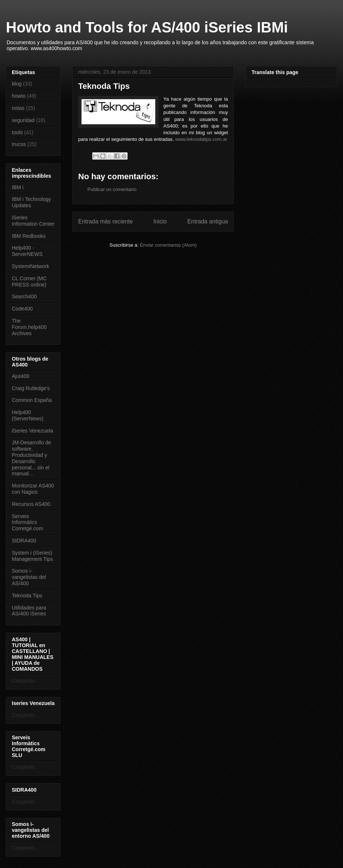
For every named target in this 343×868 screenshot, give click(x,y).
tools (17, 132)
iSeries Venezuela (32, 431)
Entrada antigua (208, 221)
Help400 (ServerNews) (28, 415)
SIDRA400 (24, 541)
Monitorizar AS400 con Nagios (33, 489)
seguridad (23, 120)
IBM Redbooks (29, 236)
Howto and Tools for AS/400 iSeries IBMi (147, 27)
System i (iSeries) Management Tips (32, 556)
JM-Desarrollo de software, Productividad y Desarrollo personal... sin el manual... (32, 458)
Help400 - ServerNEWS (27, 251)
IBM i (18, 187)
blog (17, 84)
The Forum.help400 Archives (29, 327)
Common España (32, 400)
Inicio (160, 221)
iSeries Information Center (33, 221)
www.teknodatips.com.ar (201, 139)
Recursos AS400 (31, 504)
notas (18, 108)
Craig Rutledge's (31, 388)
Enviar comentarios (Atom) (168, 245)
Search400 (24, 296)
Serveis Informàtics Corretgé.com (27, 522)
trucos (19, 144)
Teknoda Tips (27, 596)
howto (19, 96)
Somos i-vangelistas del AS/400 (29, 577)
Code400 (22, 309)
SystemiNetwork (30, 266)
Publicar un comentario (112, 189)
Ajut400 (20, 376)
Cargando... (25, 681)
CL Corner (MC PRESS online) (29, 282)
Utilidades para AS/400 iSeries (29, 611)
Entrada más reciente (105, 221)
